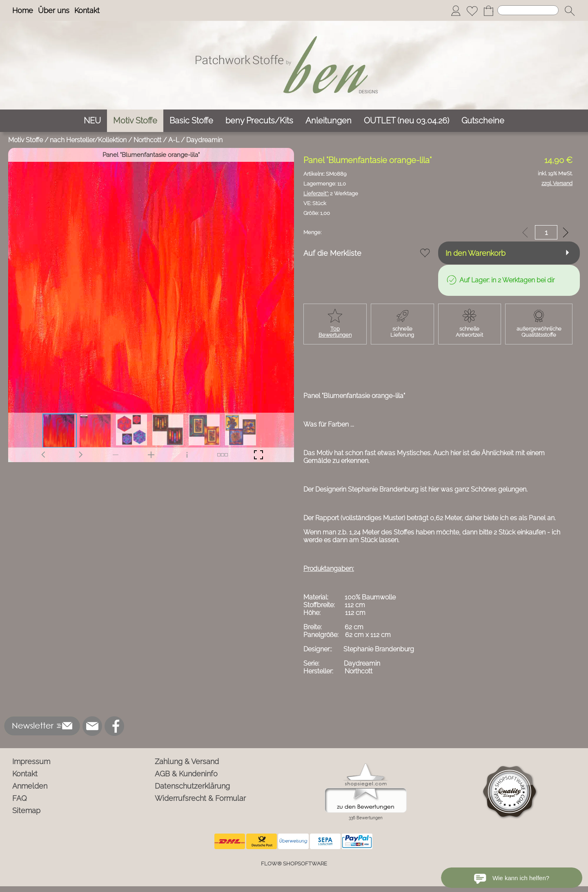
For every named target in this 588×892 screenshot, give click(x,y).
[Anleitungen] (329, 121)
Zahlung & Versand (187, 761)
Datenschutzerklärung (192, 786)
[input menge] (546, 232)
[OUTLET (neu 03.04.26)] (406, 121)
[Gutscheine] (483, 121)
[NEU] (92, 121)
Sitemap (26, 810)
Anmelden (30, 786)
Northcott (147, 140)
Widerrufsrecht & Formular (200, 798)
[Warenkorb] (488, 11)
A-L (174, 140)
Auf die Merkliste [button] (332, 253)
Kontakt (87, 10)
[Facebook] (114, 726)
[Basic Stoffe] (191, 121)
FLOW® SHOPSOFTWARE (294, 864)
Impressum (31, 761)
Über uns (54, 10)
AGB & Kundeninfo (186, 774)
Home (23, 10)
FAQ (20, 798)
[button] (570, 11)
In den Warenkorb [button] (476, 253)
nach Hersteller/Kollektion (88, 140)
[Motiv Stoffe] (135, 121)
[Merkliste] (472, 11)
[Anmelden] (456, 11)
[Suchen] (528, 10)
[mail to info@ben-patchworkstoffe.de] (92, 726)
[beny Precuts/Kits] (259, 121)
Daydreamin (204, 140)
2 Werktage (331, 193)
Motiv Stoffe (26, 140)
